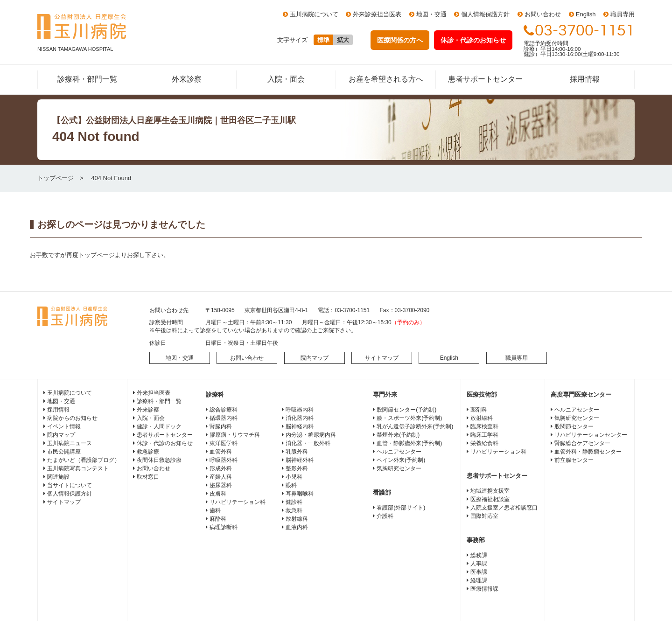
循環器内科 (224, 418)
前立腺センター (574, 460)
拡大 (343, 40)
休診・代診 (473, 40)
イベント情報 (64, 426)
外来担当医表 (154, 393)
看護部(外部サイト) (401, 508)
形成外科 (221, 468)
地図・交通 (431, 14)
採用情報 (585, 79)
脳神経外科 (300, 460)
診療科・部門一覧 (87, 79)
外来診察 (187, 79)
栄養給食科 (484, 443)
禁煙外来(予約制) (398, 435)
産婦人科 (221, 477)
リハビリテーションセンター (591, 435)
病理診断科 (224, 527)
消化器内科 (300, 418)
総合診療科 (224, 410)
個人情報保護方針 (485, 14)
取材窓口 (148, 477)
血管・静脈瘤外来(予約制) (409, 443)
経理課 (479, 580)
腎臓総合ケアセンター (582, 443)
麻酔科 (218, 519)
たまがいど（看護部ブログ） (84, 460)
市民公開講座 (64, 452)
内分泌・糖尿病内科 (311, 435)
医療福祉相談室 (490, 499)
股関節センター (574, 426)
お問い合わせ (543, 14)
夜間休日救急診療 (159, 460)
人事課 (479, 564)
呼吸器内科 (300, 410)
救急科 (294, 510)
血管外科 (221, 452)
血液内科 (297, 527)
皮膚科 (218, 494)
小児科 (294, 477)
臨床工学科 (484, 435)
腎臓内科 (221, 426)
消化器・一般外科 (308, 443)
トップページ (56, 178)
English (586, 14)
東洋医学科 (224, 443)
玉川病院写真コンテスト (78, 468)
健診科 (294, 502)
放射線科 (297, 519)
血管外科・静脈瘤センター (588, 452)
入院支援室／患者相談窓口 (504, 508)
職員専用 (623, 14)
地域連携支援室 (490, 491)
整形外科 (297, 468)
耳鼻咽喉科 (300, 494)
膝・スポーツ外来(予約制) (409, 418)
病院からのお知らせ (72, 418)
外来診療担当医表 (377, 14)
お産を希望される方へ (386, 79)
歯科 (215, 510)
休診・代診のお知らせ (165, 443)
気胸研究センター (399, 468)
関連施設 (58, 477)
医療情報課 (484, 589)
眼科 (291, 485)
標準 (323, 40)
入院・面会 (286, 79)
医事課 (479, 572)
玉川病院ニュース (70, 443)
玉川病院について (314, 14)
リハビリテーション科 (238, 502)
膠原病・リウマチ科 (235, 435)
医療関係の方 (400, 40)
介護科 (385, 516)
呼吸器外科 (224, 460)
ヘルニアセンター (399, 452)
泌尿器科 (221, 485)
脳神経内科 (300, 426)
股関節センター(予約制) (406, 410)
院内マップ (315, 358)
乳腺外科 (297, 452)
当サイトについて (70, 485)
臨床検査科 (484, 426)
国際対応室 (484, 516)
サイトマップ (382, 358)
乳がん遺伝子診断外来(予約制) (415, 426)
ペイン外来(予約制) (401, 460)
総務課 (479, 555)
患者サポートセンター (485, 79)
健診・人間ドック (159, 426)
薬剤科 (479, 410)
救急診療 (148, 452)
